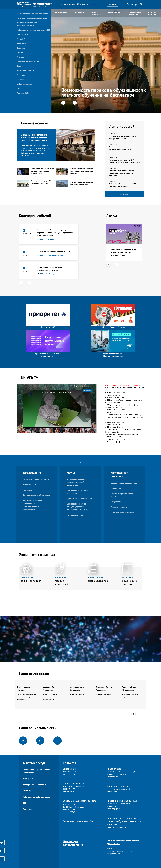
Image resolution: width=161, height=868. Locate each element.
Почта (81, 4)
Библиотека (28, 809)
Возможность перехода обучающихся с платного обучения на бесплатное (104, 92)
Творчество (116, 488)
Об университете (61, 12)
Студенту (20, 52)
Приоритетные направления (80, 498)
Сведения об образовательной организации (33, 14)
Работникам (21, 75)
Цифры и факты (23, 34)
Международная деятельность (135, 13)
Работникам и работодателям (36, 797)
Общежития (116, 502)
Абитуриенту (21, 43)
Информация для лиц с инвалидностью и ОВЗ (33, 30)
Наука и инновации (96, 13)
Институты (113, 4)
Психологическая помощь (122, 512)
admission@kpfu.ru (113, 809)
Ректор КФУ (21, 39)
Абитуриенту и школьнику (35, 785)
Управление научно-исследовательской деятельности (76, 482)
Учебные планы (30, 485)
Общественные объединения (124, 483)
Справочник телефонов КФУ (78, 821)
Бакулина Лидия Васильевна (77, 689)
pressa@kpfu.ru (112, 777)
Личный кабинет (67, 4)
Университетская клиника (26, 70)
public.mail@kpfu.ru (70, 812)
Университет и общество (153, 13)
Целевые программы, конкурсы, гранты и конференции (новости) (78, 507)
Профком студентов (120, 507)
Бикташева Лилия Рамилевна (104, 689)
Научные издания (75, 515)
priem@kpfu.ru (68, 791)
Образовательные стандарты (36, 479)
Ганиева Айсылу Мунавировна (129, 689)
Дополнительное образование (28, 61)
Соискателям (21, 79)
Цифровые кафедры (24, 84)
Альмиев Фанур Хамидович (24, 689)
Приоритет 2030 (23, 93)
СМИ (18, 88)
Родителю (20, 57)
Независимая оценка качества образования (33, 18)
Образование (79, 12)
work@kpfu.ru (112, 791)
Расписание (28, 490)
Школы (19, 66)
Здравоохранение (115, 12)
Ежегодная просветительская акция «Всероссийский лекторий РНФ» (124, 252)
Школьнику (21, 48)
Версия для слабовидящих (73, 843)
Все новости (125, 194)
